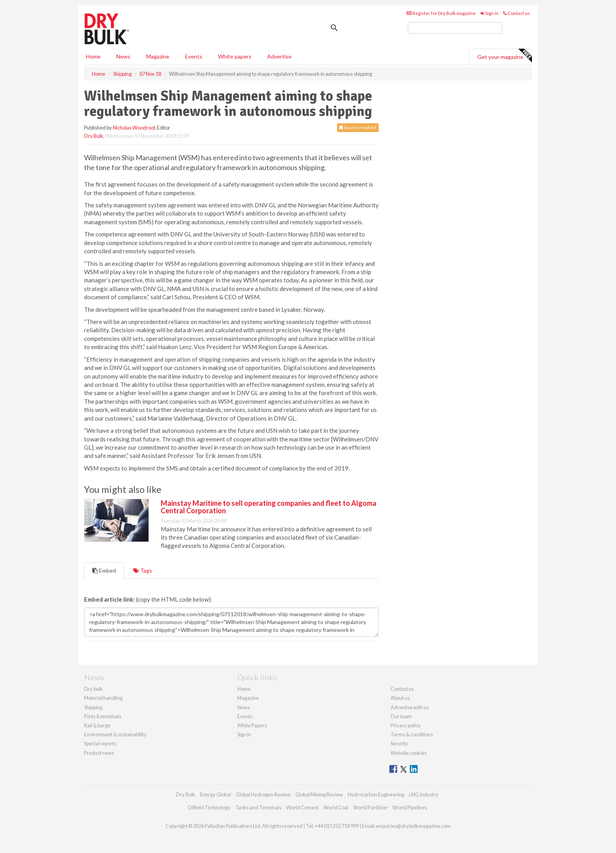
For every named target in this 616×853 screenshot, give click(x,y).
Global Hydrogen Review (263, 794)
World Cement (302, 807)
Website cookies (409, 753)
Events (194, 56)
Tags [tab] (143, 570)
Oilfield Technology (209, 807)
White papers (235, 56)
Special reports (100, 743)
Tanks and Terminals (258, 807)
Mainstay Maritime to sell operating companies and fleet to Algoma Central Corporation (269, 507)
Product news (99, 753)
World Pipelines (410, 807)
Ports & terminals (103, 716)
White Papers (252, 725)
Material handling (103, 698)
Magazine (158, 56)
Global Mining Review (319, 794)
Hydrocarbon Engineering (376, 794)
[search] (455, 28)
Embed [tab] (104, 570)
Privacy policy (406, 725)
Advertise (279, 56)
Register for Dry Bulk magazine (441, 13)
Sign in (489, 13)
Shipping (93, 707)
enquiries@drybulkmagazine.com (413, 826)
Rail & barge (97, 725)
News (244, 707)
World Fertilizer (370, 807)
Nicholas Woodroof (134, 128)
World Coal (336, 807)
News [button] (123, 56)
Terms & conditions (412, 734)
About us (400, 698)
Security (399, 743)
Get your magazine (504, 56)
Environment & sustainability (115, 734)
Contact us (517, 13)
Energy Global (215, 794)
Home (93, 56)
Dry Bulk (94, 136)
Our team (401, 716)
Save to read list (358, 127)
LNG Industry (424, 794)
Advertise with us (410, 707)
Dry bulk (93, 689)
